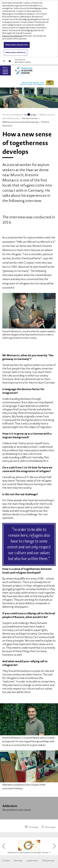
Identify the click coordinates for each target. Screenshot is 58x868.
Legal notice (32, 861)
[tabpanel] (29, 99)
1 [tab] (29, 114)
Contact (6, 861)
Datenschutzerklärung (12, 36)
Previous (4, 846)
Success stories (31, 119)
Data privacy (48, 861)
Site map (18, 861)
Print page (32, 827)
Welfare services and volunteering (21, 122)
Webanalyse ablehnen (15, 53)
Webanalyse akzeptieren (17, 45)
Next (54, 846)
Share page (48, 827)
